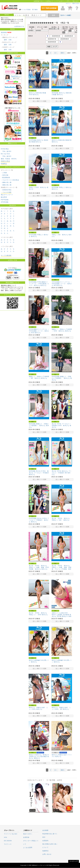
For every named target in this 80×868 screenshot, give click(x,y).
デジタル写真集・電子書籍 (29, 10)
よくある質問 (28, 848)
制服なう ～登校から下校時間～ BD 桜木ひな (39, 377)
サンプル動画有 (6, 256)
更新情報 (4, 33)
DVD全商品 (5, 149)
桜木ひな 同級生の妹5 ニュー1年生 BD (61, 708)
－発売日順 (5, 175)
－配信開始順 (5, 178)
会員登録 (26, 837)
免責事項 (45, 851)
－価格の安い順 (6, 182)
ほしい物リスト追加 (40, 101)
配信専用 (4, 197)
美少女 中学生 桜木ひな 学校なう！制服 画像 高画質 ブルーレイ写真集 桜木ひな (62, 568)
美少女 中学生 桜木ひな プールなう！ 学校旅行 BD (62, 472)
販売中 (9, 151)
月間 (10, 40)
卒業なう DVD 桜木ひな (38, 187)
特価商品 (4, 164)
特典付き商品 (5, 161)
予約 (4, 151)
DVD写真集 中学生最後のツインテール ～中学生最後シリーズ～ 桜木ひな (39, 284)
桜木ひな (36, 95)
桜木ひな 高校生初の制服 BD (62, 140)
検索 (53, 15)
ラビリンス (8, 844)
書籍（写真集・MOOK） (9, 159)
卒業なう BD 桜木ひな (60, 235)
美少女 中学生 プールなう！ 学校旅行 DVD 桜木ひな (61, 425)
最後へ (63, 53)
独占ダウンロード (7, 195)
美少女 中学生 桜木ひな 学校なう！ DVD (39, 614)
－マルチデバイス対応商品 (10, 180)
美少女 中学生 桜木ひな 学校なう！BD (62, 519)
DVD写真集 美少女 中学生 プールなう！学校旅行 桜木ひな (39, 520)
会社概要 (45, 830)
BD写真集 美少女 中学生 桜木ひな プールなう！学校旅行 (39, 472)
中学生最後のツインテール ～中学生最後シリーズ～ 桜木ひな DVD (39, 331)
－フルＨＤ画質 (6, 192)
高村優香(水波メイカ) (62, 617)
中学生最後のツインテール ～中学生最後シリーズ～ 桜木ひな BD (62, 284)
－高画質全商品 (6, 190)
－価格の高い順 (6, 185)
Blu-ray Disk (5, 154)
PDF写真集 (5, 200)
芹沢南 (59, 616)
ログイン (68, 3)
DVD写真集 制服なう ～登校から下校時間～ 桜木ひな (61, 377)
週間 (5, 40)
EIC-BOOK (8, 841)
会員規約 (45, 841)
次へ (56, 53)
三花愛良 (59, 615)
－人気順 (4, 173)
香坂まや (65, 616)
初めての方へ (76, 3)
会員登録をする (19, 26)
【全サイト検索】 (66, 15)
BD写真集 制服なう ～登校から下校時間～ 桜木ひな (39, 425)
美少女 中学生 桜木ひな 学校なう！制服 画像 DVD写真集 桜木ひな (39, 567)
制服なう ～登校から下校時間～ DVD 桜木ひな (62, 330)
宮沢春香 (66, 615)
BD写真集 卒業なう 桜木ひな (62, 187)
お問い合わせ (47, 854)
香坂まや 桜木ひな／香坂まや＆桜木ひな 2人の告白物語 (39, 756)
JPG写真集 (5, 202)
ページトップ (74, 861)
